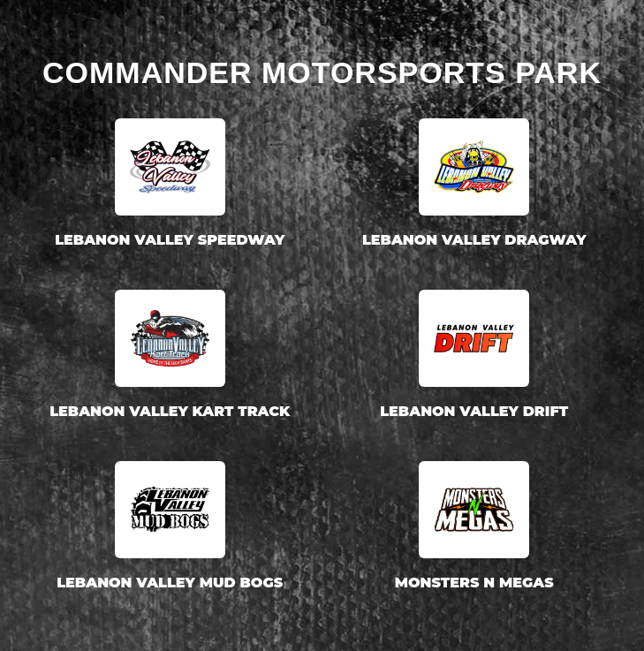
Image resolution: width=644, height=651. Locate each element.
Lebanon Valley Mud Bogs (170, 583)
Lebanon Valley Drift (474, 411)
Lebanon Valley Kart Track (170, 411)
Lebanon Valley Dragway (474, 240)
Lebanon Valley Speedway (170, 240)
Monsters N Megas (474, 583)
